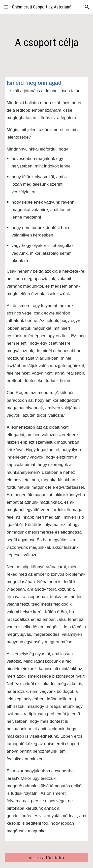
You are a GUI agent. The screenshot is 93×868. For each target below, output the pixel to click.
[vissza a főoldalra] (47, 857)
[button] (6, 7)
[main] (47, 42)
